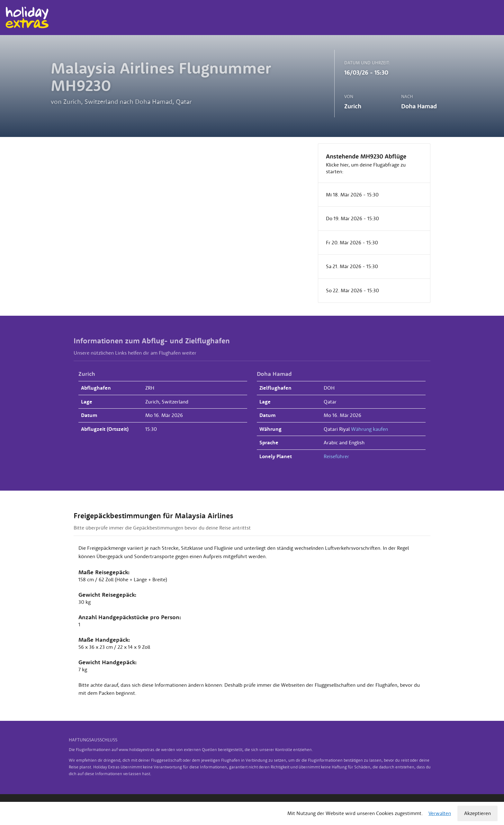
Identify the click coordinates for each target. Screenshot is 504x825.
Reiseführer (336, 456)
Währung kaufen (369, 429)
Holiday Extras (27, 18)
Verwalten (440, 813)
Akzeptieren (477, 813)
